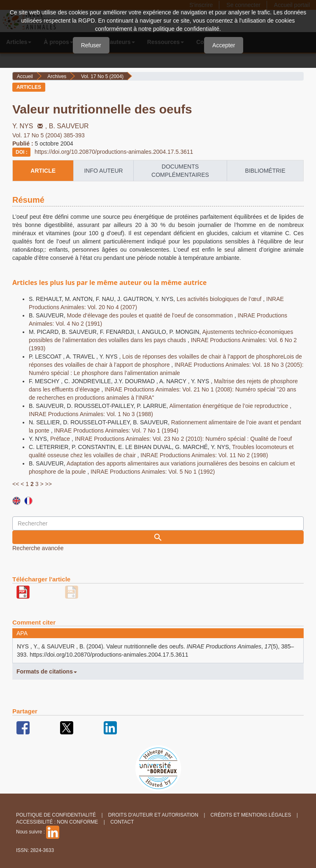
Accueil (25, 76)
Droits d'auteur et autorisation (153, 815)
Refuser (91, 45)
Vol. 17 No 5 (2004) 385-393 (49, 135)
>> (48, 484)
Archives (57, 76)
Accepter (224, 45)
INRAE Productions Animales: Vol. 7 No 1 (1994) (116, 431)
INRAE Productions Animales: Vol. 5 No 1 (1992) (153, 472)
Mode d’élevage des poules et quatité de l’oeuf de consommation (151, 315)
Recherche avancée (38, 548)
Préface (61, 439)
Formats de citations (47, 671)
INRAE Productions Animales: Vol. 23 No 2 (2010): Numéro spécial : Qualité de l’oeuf (184, 439)
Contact (122, 822)
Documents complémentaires (180, 171)
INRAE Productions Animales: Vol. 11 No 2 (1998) (204, 455)
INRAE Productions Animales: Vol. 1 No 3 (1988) (91, 414)
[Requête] (158, 523)
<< (16, 484)
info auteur (103, 171)
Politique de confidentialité (56, 815)
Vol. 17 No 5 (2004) (102, 76)
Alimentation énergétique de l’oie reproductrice (230, 406)
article (43, 171)
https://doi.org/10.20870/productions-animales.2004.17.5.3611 (114, 152)
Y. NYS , (31, 126)
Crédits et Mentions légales (251, 815)
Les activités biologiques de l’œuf (220, 299)
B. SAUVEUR (69, 126)
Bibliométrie (265, 171)
